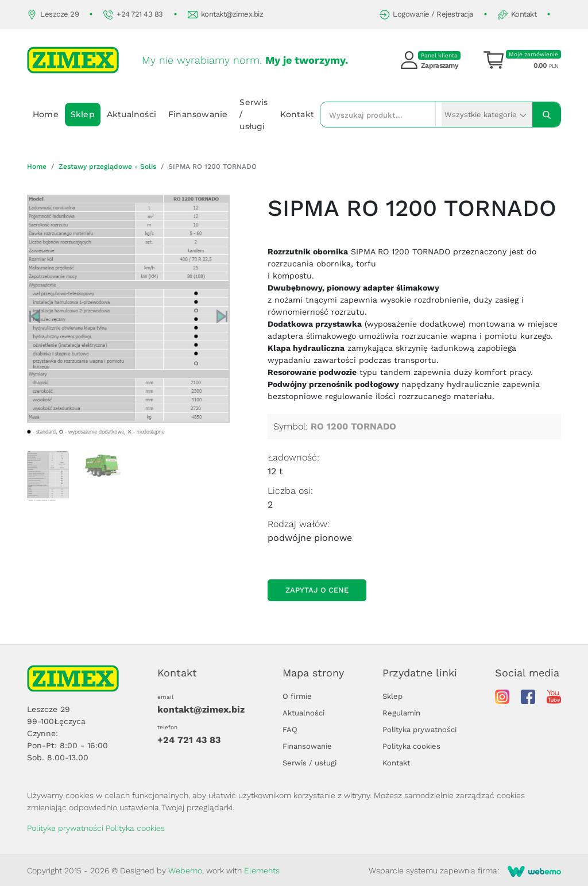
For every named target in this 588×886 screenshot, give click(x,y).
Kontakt (517, 15)
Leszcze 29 (53, 15)
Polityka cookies (411, 746)
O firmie (297, 696)
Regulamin (401, 713)
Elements (262, 870)
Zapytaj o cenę (317, 590)
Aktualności (131, 114)
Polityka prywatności (419, 730)
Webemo (185, 870)
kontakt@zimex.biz (226, 15)
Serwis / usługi (254, 114)
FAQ (290, 730)
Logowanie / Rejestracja (426, 15)
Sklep (83, 114)
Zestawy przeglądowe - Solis (107, 167)
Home (46, 114)
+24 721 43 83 (133, 15)
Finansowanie (198, 114)
